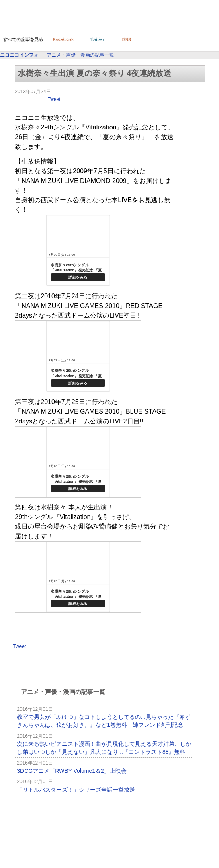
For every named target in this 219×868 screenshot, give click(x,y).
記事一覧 (170, 808)
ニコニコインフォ (80, 21)
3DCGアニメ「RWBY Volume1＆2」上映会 (72, 771)
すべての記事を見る (23, 39)
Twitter (97, 39)
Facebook (62, 39)
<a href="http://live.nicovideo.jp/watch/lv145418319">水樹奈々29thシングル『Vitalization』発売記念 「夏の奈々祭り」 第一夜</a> (78, 250)
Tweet (54, 99)
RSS (126, 39)
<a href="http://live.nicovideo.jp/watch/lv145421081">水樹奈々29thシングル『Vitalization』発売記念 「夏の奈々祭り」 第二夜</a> (78, 356)
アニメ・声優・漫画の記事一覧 (80, 55)
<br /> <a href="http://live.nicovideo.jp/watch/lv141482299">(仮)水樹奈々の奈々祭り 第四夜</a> (78, 577)
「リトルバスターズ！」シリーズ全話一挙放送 (76, 790)
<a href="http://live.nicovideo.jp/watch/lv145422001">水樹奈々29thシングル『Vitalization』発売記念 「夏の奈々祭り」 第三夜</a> (78, 462)
